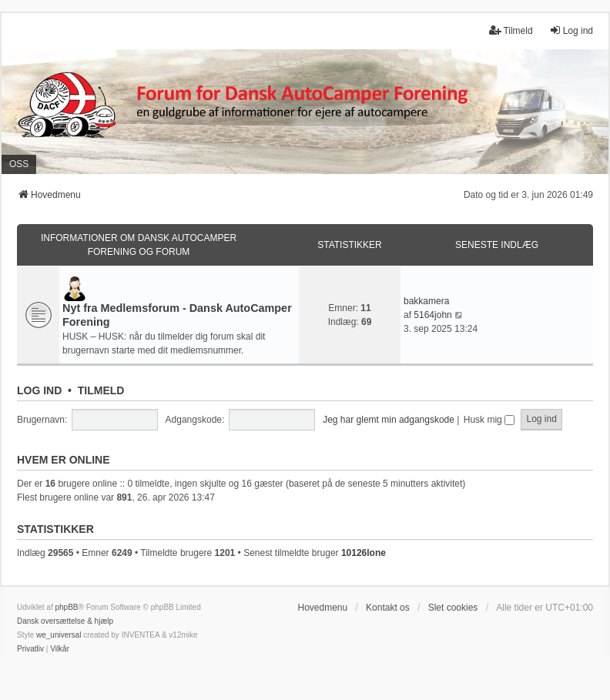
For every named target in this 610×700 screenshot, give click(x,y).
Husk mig (489, 420)
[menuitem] (30, 649)
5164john (432, 315)
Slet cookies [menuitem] (453, 608)
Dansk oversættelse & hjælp (65, 621)
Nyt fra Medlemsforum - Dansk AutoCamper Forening (177, 315)
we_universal (59, 635)
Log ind (39, 390)
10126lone (364, 553)
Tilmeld (101, 390)
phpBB (66, 607)
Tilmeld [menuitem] (511, 30)
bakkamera (426, 301)
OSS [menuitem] (19, 164)
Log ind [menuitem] (571, 30)
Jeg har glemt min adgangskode (389, 420)
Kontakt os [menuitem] (388, 608)
